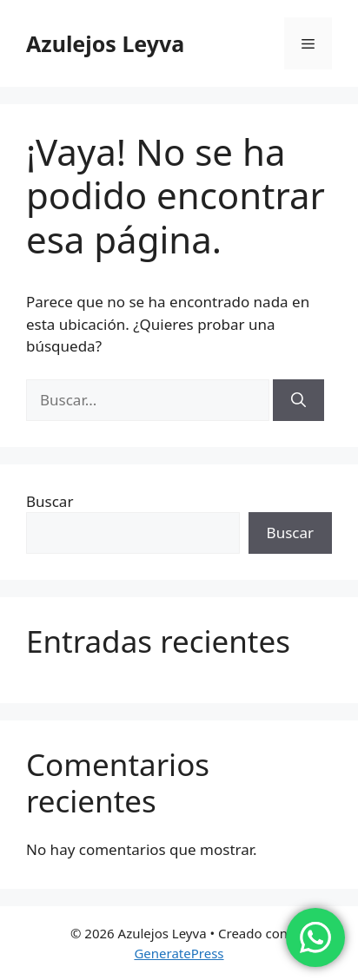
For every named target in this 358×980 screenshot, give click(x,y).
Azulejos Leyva (105, 43)
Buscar (50, 501)
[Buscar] (298, 400)
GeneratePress (179, 953)
